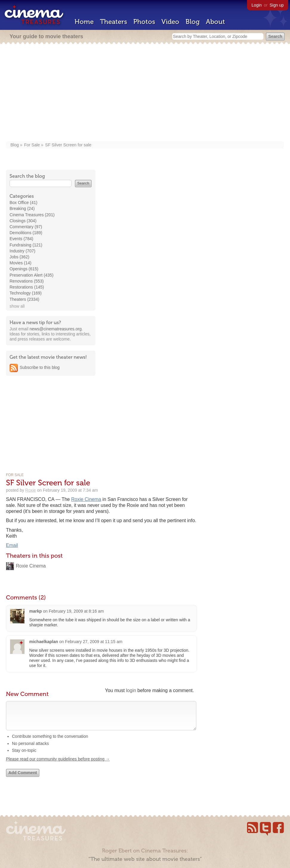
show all (17, 306)
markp (36, 611)
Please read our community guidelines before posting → (58, 765)
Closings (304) (23, 221)
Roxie (31, 490)
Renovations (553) (27, 281)
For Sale (32, 145)
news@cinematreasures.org (56, 329)
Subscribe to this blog (40, 367)
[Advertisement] (145, 93)
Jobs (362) (19, 257)
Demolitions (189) (26, 233)
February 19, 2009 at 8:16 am (76, 611)
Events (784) (21, 239)
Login (257, 5)
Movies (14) (20, 263)
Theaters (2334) (24, 299)
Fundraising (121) (26, 245)
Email (12, 545)
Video (170, 22)
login (131, 690)
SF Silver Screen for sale (68, 145)
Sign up (277, 5)
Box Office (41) (23, 203)
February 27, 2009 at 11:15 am (94, 642)
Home (84, 22)
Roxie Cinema (86, 499)
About (215, 22)
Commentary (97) (26, 227)
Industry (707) (22, 251)
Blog (193, 22)
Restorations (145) (27, 287)
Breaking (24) (22, 208)
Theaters (114, 22)
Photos (144, 22)
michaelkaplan (44, 642)
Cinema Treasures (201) (32, 215)
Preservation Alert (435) (31, 275)
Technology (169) (26, 293)
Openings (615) (24, 269)
